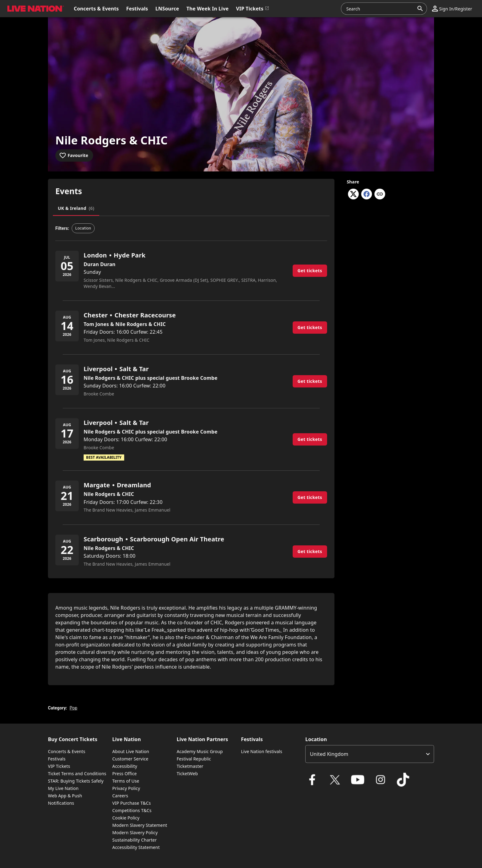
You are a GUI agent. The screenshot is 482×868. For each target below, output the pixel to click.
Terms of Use (126, 781)
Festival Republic (194, 759)
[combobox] (380, 9)
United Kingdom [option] (329, 754)
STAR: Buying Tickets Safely (76, 781)
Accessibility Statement (136, 847)
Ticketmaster (190, 766)
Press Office (124, 774)
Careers (120, 796)
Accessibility (125, 766)
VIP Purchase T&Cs (131, 803)
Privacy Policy (126, 788)
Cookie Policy (126, 818)
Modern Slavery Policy (135, 833)
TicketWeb (187, 774)
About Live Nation (131, 751)
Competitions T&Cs (132, 810)
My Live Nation (63, 788)
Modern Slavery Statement (140, 825)
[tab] (76, 208)
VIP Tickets (59, 766)
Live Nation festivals (262, 751)
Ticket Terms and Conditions (77, 774)
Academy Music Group (200, 751)
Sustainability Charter (134, 840)
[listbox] (370, 754)
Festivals (57, 759)
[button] (34, 9)
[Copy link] (380, 194)
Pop (73, 708)
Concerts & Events (67, 751)
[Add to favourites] (74, 155)
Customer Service (130, 759)
